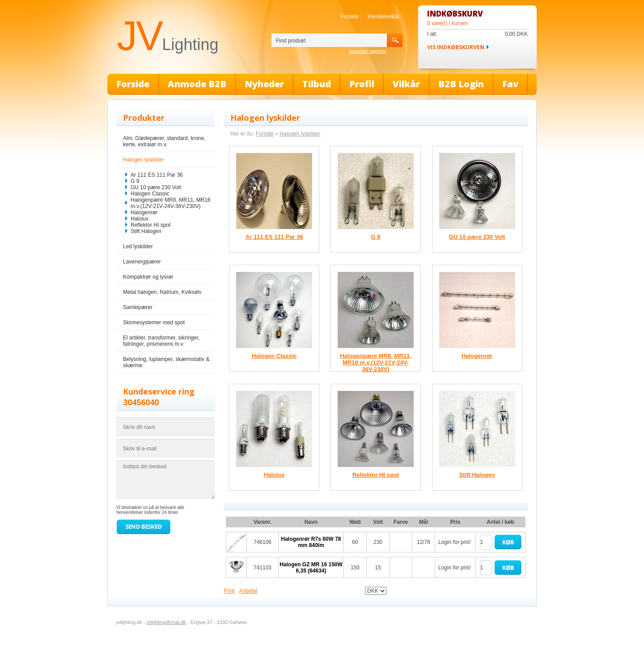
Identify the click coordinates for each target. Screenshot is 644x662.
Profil (362, 84)
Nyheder (264, 84)
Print (229, 591)
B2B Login (461, 84)
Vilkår (406, 84)
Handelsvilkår (384, 17)
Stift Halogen (146, 231)
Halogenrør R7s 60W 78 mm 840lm (311, 542)
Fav (510, 84)
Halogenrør (144, 212)
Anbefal (248, 591)
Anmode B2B (197, 84)
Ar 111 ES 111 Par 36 (157, 175)
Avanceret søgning (367, 51)
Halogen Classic (150, 194)
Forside (350, 17)
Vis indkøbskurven (456, 47)
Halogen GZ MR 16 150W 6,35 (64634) (311, 568)
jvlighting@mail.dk (166, 622)
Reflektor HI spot (150, 225)
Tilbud (317, 84)
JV (167, 36)
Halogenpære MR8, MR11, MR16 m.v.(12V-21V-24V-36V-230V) (171, 203)
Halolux (140, 219)
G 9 (135, 181)
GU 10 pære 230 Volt (156, 187)
